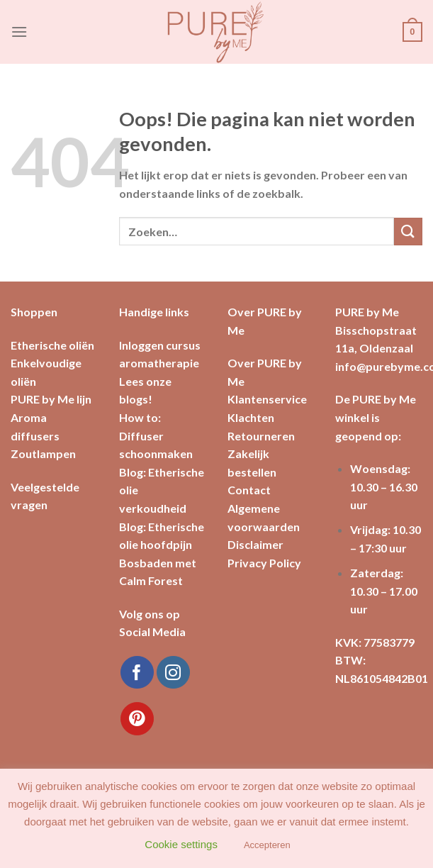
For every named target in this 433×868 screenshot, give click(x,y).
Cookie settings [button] (181, 844)
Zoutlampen (43, 454)
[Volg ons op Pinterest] (137, 719)
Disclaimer (255, 544)
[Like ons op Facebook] (137, 673)
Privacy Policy (264, 563)
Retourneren (261, 436)
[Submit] (408, 232)
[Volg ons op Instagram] (173, 673)
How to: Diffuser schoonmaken (156, 435)
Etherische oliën (52, 345)
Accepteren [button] (267, 845)
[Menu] (19, 32)
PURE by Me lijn (51, 399)
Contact (249, 490)
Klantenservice (267, 399)
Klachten (251, 417)
